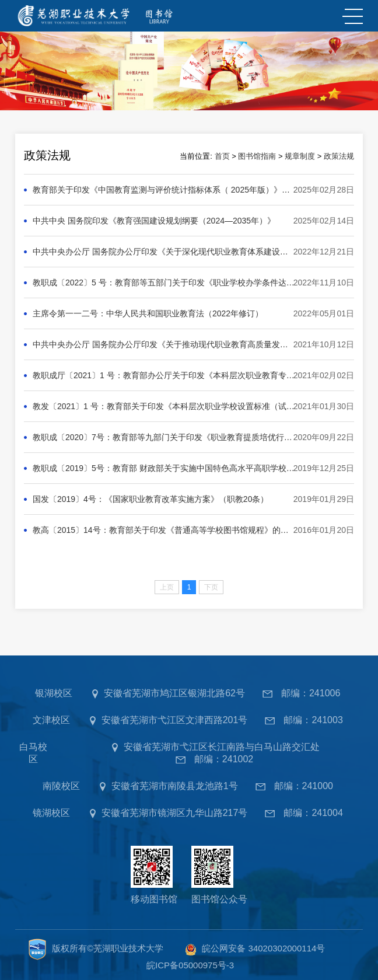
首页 (222, 156)
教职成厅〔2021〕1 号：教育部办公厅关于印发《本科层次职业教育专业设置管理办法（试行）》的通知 (164, 375)
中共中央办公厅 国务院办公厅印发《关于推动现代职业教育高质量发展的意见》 (164, 344)
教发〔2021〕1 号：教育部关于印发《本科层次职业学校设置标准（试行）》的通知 (164, 406)
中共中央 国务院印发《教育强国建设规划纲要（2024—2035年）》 (154, 221)
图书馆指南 (257, 156)
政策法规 (339, 156)
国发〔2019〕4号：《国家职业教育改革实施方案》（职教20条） (151, 499)
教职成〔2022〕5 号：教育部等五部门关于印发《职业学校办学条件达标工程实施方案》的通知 (164, 283)
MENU (351, 16)
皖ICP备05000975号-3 (190, 965)
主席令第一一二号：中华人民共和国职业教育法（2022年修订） (148, 313)
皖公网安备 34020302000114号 (263, 948)
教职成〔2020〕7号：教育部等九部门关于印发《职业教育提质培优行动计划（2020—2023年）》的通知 (164, 437)
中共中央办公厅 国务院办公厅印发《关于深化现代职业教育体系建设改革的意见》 (164, 252)
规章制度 (300, 156)
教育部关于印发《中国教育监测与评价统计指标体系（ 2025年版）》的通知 (164, 190)
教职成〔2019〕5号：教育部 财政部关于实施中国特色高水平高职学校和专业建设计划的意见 (164, 468)
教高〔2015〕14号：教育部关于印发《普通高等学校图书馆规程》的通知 (164, 530)
